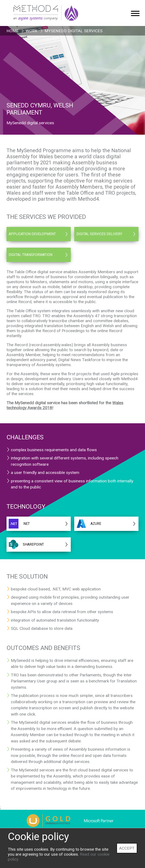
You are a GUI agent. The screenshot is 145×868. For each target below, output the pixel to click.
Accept (127, 848)
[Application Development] (39, 234)
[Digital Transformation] (39, 255)
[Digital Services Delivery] (106, 234)
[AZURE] (106, 524)
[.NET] (39, 524)
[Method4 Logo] (55, 11)
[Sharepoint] (39, 545)
